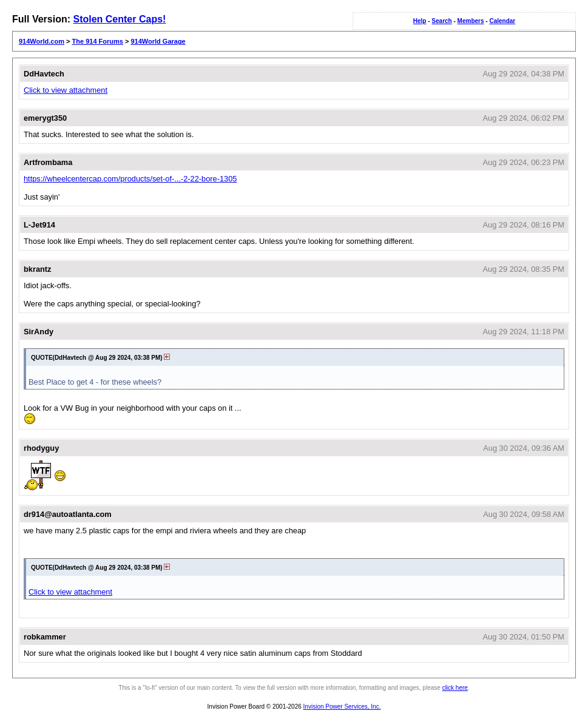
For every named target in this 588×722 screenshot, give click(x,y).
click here (455, 688)
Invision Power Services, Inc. (342, 707)
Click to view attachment (66, 90)
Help (420, 21)
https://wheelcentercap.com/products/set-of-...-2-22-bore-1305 (130, 179)
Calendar (502, 21)
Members (471, 21)
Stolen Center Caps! (119, 19)
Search (441, 21)
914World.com (42, 41)
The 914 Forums (98, 41)
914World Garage (158, 41)
